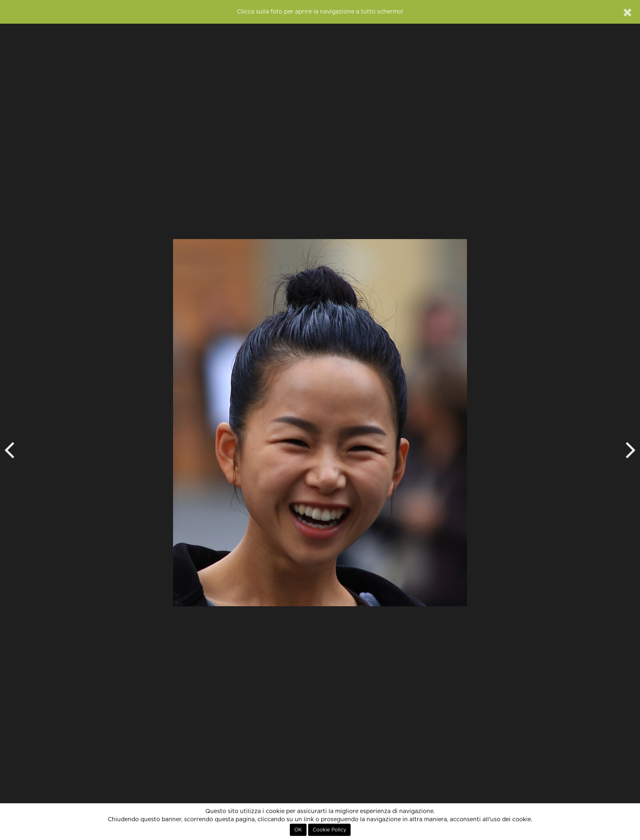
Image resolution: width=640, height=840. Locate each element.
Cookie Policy (329, 830)
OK (298, 830)
